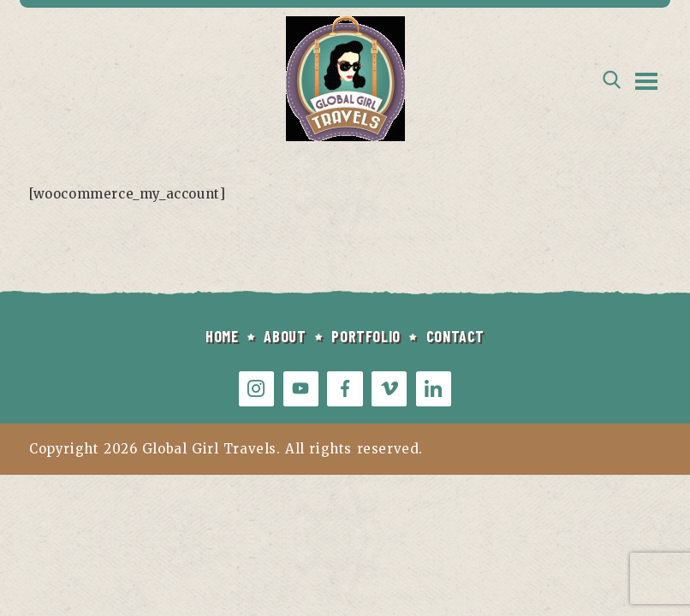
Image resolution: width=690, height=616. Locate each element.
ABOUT (285, 336)
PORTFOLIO (366, 336)
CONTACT (455, 336)
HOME (222, 336)
